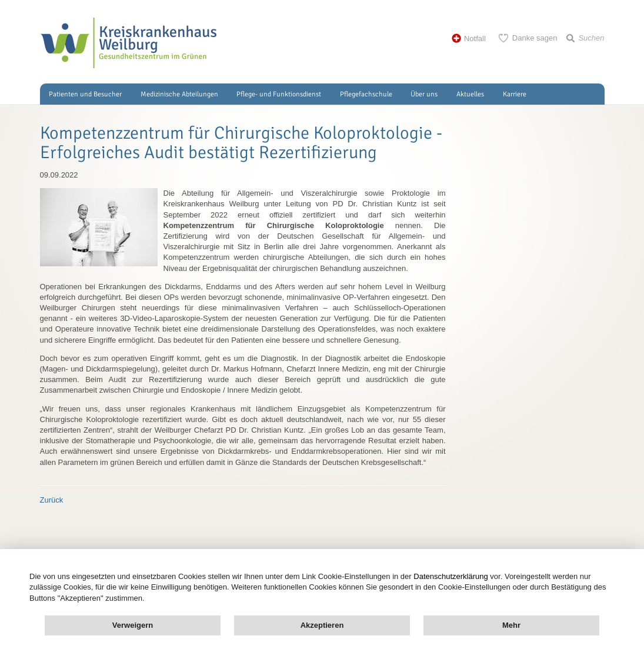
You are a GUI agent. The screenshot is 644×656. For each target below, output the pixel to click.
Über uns (424, 94)
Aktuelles (470, 94)
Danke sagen (535, 38)
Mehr (511, 625)
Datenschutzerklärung (451, 576)
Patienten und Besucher (85, 94)
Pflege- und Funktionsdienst (279, 94)
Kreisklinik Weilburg (128, 43)
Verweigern (133, 625)
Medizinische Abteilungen (179, 94)
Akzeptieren (322, 625)
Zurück (52, 500)
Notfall (475, 39)
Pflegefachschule (366, 94)
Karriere (515, 94)
